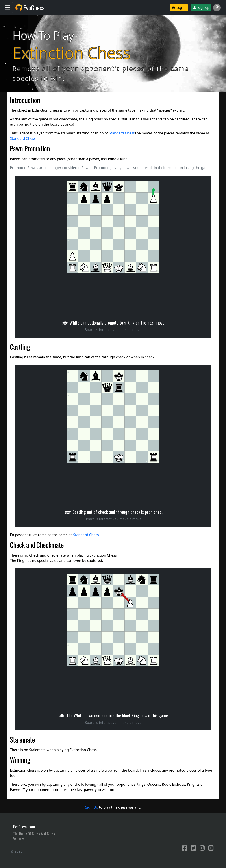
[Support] (217, 8)
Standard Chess (122, 133)
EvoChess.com (24, 827)
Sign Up (201, 8)
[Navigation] (7, 8)
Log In (179, 8)
